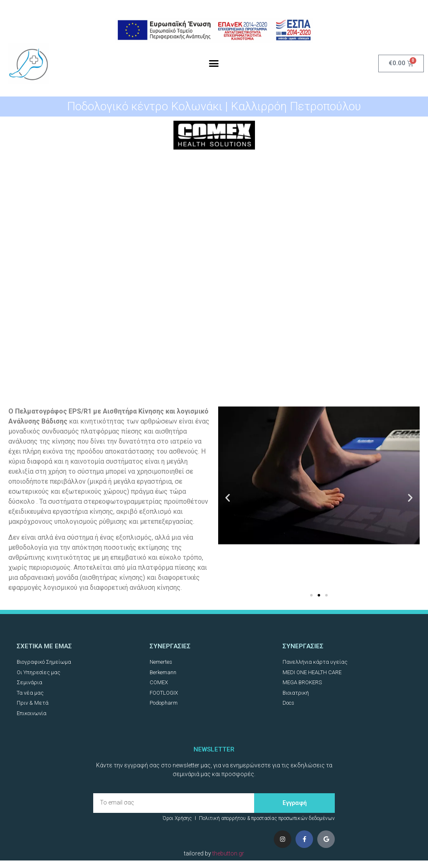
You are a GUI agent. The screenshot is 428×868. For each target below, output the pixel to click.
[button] (214, 63)
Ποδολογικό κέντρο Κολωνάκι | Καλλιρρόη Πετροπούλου (214, 106)
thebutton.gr (228, 853)
